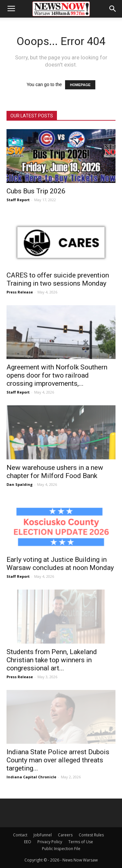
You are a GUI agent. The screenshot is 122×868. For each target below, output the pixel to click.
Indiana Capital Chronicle (31, 777)
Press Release (20, 292)
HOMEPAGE (80, 85)
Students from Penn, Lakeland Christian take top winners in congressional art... (52, 660)
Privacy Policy (50, 842)
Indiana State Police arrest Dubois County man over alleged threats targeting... (58, 760)
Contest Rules (91, 835)
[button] (113, 9)
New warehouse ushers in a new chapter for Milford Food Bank (55, 472)
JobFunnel (43, 835)
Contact (20, 835)
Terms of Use (81, 842)
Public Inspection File (61, 849)
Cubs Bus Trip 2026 (36, 191)
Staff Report (18, 200)
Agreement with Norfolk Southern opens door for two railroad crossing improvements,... (57, 375)
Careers (65, 835)
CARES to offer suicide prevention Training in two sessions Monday (58, 279)
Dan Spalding (20, 484)
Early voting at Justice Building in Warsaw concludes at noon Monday (60, 564)
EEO (28, 842)
